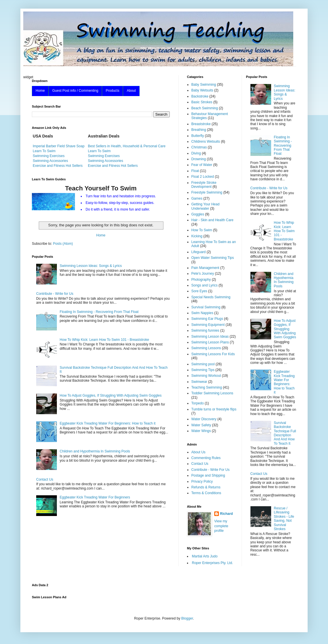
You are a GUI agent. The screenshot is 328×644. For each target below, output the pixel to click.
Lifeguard (198, 252)
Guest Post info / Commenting (75, 91)
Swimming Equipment (208, 325)
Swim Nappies (202, 313)
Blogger (187, 618)
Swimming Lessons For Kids (213, 354)
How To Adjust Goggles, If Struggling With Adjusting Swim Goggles (111, 395)
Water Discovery (204, 419)
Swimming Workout (206, 376)
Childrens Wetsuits (206, 142)
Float (195, 171)
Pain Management (205, 268)
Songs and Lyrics (204, 285)
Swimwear (199, 382)
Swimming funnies (205, 330)
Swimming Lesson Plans (210, 342)
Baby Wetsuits (202, 90)
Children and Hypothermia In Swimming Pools (95, 451)
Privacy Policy (202, 481)
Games (197, 198)
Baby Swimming (204, 85)
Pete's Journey (203, 274)
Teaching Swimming (207, 387)
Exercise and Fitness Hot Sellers (58, 166)
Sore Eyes (199, 291)
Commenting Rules (206, 458)
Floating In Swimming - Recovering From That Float (99, 312)
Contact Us (45, 479)
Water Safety (201, 425)
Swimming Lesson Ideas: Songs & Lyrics (91, 266)
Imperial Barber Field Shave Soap (59, 146)
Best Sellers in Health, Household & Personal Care (127, 146)
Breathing (199, 130)
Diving (196, 153)
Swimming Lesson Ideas (210, 337)
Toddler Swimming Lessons (212, 393)
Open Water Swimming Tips (213, 258)
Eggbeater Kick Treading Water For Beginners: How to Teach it (108, 423)
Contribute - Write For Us (210, 470)
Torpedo (197, 403)
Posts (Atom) (63, 244)
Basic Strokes (202, 102)
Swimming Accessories (50, 161)
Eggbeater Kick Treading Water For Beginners (95, 497)
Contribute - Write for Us (55, 294)
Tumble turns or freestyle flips (214, 409)
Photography (201, 280)
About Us (198, 452)
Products (112, 91)
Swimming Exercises (49, 156)
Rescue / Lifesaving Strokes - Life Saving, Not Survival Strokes (284, 519)
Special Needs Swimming (211, 297)
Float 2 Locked (203, 177)
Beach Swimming (205, 108)
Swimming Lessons (206, 348)
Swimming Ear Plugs (207, 319)
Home (40, 91)
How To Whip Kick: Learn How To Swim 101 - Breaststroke (104, 340)
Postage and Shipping (208, 475)
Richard (226, 514)
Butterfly (198, 136)
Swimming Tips (203, 370)
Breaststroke (201, 124)
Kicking (197, 236)
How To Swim (202, 230)
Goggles (198, 214)
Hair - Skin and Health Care (212, 220)
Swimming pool (203, 364)
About (131, 91)
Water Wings (201, 431)
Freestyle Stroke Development (204, 185)
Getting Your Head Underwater (205, 206)
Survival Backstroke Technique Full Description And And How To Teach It (285, 433)
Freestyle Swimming (207, 192)
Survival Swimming (206, 307)
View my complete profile (221, 526)
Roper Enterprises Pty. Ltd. (212, 563)
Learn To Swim (44, 151)
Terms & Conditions (206, 493)
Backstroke (200, 96)
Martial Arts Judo (205, 556)
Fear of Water (202, 165)
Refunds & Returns (206, 487)
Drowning (199, 159)
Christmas (199, 147)
